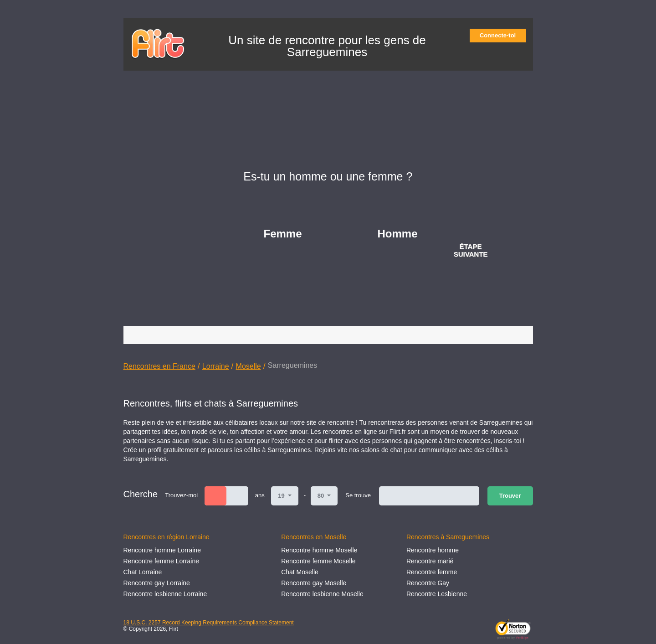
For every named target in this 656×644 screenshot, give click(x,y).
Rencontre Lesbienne (437, 594)
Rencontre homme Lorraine (162, 550)
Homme (398, 234)
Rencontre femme (432, 572)
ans (260, 495)
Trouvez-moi (181, 495)
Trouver (510, 496)
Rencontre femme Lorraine (161, 561)
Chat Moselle (300, 572)
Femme (283, 234)
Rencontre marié (430, 561)
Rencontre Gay (428, 583)
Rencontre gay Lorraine (157, 583)
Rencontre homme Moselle (319, 550)
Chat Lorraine (143, 572)
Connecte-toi (501, 35)
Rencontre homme (433, 550)
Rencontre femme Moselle (318, 561)
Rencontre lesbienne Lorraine (165, 594)
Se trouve (358, 495)
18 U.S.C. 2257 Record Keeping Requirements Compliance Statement (209, 623)
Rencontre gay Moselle (314, 583)
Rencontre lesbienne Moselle (322, 594)
